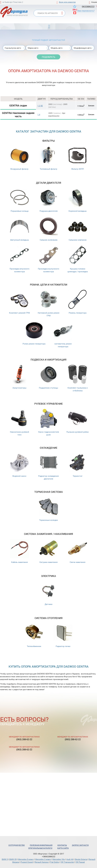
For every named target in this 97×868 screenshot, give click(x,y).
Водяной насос (19, 465)
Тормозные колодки (48, 509)
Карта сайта (63, 848)
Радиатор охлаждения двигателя (48, 466)
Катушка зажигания (48, 551)
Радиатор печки (63, 635)
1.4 (39, 115)
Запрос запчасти (80, 845)
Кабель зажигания (19, 551)
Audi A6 (70, 859)
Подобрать (48, 57)
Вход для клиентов (67, 2)
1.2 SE (40, 106)
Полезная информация (41, 845)
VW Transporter (67, 862)
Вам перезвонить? (86, 11)
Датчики (48, 593)
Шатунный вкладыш (19, 229)
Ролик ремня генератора (34, 333)
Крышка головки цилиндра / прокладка (78, 259)
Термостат (78, 465)
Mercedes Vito (59, 859)
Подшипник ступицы (48, 377)
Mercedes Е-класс (26, 859)
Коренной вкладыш (78, 200)
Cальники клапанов (78, 229)
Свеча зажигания (78, 551)
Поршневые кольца (19, 200)
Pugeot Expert (27, 862)
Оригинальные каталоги (40, 848)
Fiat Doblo (55, 862)
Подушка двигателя (48, 200)
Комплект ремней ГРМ (19, 302)
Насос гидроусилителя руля (49, 422)
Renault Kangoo (42, 862)
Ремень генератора (78, 302)
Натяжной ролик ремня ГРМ (49, 303)
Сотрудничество (17, 845)
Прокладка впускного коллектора (20, 259)
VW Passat (80, 862)
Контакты (62, 845)
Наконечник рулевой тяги (20, 422)
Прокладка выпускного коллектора (49, 259)
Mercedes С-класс (43, 859)
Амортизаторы (19, 377)
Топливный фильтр (48, 158)
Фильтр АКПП (78, 158)
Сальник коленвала (48, 229)
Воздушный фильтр (19, 158)
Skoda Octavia (81, 859)
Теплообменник (34, 635)
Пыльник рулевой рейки (78, 421)
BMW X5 (13, 859)
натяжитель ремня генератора (63, 334)
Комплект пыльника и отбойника (78, 378)
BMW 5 (5, 859)
